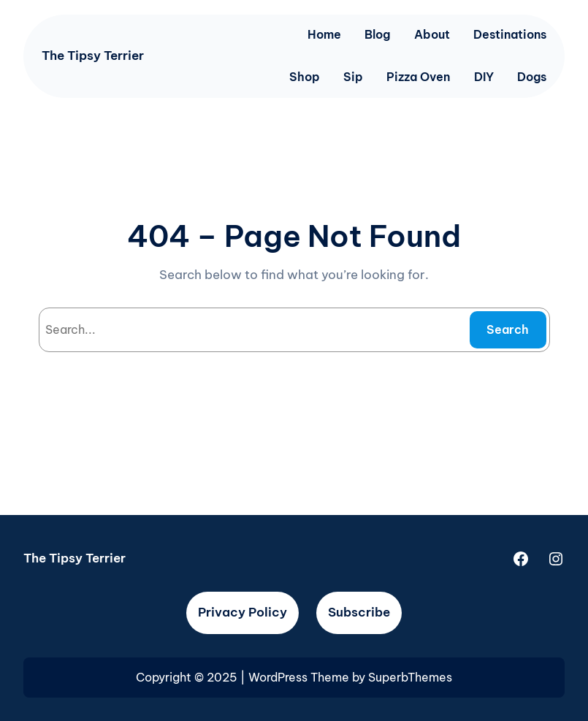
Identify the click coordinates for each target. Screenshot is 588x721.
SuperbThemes (410, 677)
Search (508, 329)
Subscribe (359, 612)
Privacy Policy (243, 612)
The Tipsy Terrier (93, 56)
